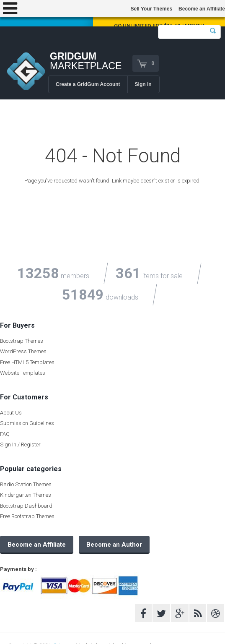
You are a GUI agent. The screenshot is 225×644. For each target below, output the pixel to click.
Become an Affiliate (202, 9)
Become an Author (114, 545)
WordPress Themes (23, 351)
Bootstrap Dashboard (26, 506)
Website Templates (23, 373)
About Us (11, 413)
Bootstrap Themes (22, 341)
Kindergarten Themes (26, 495)
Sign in (143, 84)
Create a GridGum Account (88, 84)
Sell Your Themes (151, 9)
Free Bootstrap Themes (27, 516)
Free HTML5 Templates (27, 362)
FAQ (5, 434)
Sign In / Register (20, 445)
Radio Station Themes (26, 484)
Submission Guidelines (27, 423)
